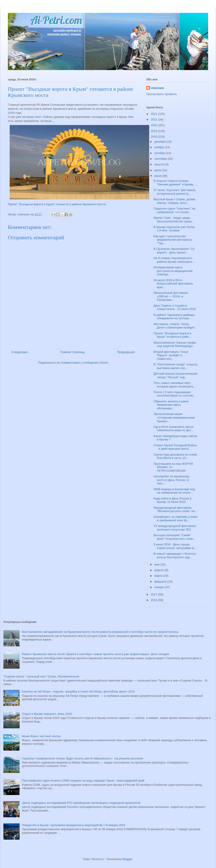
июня (158, 176)
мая (157, 564)
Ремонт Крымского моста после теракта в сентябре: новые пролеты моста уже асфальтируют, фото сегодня (95, 654)
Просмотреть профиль (162, 94)
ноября (160, 147)
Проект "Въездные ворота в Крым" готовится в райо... (172, 335)
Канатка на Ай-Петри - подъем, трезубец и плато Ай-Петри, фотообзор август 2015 (78, 691)
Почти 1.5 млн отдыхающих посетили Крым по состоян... (174, 394)
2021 (154, 120)
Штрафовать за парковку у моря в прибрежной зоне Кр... (175, 518)
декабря (160, 142)
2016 (154, 600)
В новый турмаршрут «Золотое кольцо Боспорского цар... (174, 555)
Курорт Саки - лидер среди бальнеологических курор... (174, 220)
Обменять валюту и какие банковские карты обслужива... (171, 405)
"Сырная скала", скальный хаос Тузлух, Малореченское (41, 676)
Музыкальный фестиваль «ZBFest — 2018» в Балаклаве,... (171, 296)
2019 (154, 131)
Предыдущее (126, 352)
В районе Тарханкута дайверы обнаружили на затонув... (174, 317)
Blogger (127, 859)
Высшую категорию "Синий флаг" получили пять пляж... (174, 537)
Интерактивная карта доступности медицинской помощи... (173, 271)
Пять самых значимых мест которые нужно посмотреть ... (175, 385)
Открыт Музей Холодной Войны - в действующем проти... (175, 447)
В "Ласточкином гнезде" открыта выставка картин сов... (175, 366)
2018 (154, 137)
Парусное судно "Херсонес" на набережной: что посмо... (174, 210)
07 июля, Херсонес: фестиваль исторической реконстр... (175, 192)
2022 (154, 114)
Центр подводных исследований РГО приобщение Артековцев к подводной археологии (81, 803)
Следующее (19, 352)
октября (160, 153)
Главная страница (72, 352)
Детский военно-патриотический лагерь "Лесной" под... (175, 375)
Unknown (157, 88)
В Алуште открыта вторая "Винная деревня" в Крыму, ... (175, 183)
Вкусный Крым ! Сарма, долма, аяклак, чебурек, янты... (175, 201)
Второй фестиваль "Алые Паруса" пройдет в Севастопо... (171, 355)
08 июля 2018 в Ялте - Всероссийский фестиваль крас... (173, 284)
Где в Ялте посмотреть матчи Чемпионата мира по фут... (173, 429)
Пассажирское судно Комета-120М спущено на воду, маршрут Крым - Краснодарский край (83, 780)
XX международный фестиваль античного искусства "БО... (175, 528)
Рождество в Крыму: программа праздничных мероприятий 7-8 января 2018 (73, 825)
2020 (154, 125)
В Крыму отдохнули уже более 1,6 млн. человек (174, 229)
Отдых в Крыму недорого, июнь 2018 (47, 714)
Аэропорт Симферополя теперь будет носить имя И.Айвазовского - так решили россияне (82, 758)
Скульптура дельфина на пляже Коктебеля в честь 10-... (175, 456)
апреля (160, 570)
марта (159, 576)
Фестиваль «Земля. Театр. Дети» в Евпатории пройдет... (175, 326)
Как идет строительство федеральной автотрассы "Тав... (173, 240)
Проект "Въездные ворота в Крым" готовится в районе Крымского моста (57, 204)
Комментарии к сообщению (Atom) (85, 363)
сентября (161, 159)
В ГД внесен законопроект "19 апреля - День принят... (174, 251)
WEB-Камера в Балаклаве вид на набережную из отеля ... (174, 491)
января (160, 587)
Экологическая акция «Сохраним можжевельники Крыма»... (174, 417)
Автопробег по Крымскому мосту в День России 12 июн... (171, 480)
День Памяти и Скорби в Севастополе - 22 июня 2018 (174, 307)
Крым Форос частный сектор (41, 736)
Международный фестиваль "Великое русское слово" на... (175, 509)
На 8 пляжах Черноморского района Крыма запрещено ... (174, 260)
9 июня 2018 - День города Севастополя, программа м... (175, 546)
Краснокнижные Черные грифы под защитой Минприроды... (175, 344)
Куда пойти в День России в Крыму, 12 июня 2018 (172, 500)
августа (160, 164)
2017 (154, 594)
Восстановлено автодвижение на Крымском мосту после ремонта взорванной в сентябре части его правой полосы (100, 632)
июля (158, 170)
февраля (161, 582)
